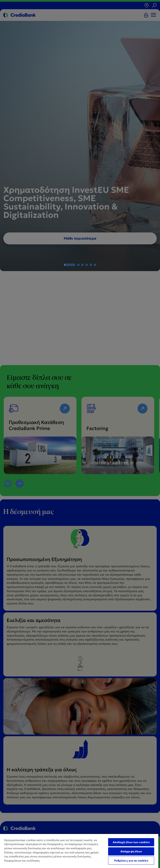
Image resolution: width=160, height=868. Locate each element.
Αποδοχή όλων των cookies (131, 842)
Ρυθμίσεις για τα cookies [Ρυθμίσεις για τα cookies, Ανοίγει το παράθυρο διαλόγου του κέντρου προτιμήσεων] (131, 861)
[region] (79, 851)
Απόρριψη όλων (131, 851)
